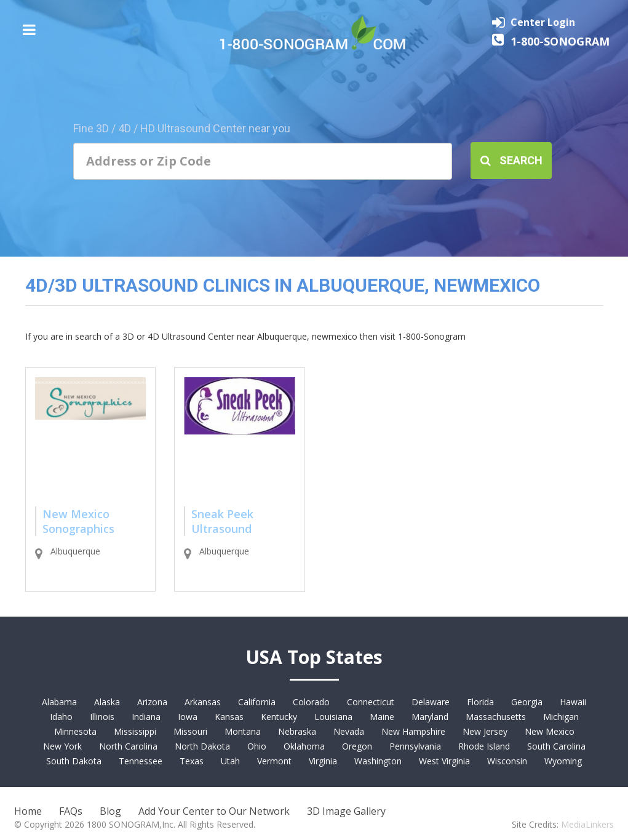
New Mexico (550, 731)
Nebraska (297, 731)
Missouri (190, 731)
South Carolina (556, 746)
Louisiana (333, 717)
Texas (192, 761)
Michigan (561, 717)
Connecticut (371, 702)
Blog (110, 811)
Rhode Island (484, 746)
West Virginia (444, 761)
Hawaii (573, 702)
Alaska (107, 702)
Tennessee (141, 761)
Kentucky (279, 717)
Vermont (274, 761)
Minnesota (75, 731)
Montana (243, 731)
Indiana (146, 717)
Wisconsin (507, 761)
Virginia (323, 761)
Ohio (257, 746)
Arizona (152, 702)
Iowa (188, 717)
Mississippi (135, 731)
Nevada (349, 731)
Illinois (102, 717)
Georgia (527, 702)
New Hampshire (413, 731)
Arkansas (203, 702)
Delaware (431, 702)
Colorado (311, 702)
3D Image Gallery (346, 811)
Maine (382, 717)
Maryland (430, 717)
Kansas (229, 717)
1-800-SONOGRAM (560, 41)
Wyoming (563, 761)
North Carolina (128, 746)
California (257, 702)
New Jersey (485, 731)
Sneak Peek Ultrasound (222, 521)
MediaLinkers (587, 824)
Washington (378, 761)
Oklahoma (304, 746)
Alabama (59, 702)
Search (511, 160)
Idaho (61, 717)
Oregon (357, 746)
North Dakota (202, 746)
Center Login (543, 22)
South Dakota (74, 761)
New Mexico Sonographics (78, 521)
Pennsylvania (415, 746)
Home (28, 811)
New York (62, 746)
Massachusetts (496, 717)
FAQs (71, 811)
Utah (230, 761)
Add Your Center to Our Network (214, 811)
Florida (480, 702)
